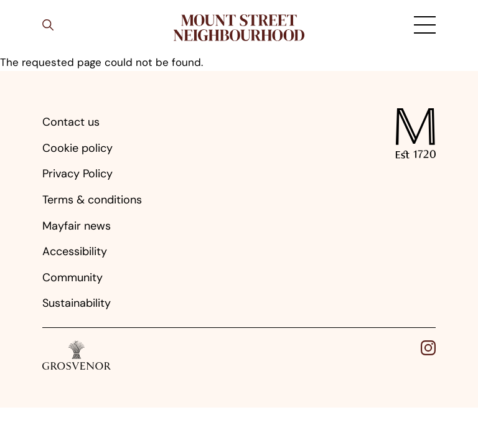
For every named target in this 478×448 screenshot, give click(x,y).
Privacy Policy (77, 174)
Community (73, 278)
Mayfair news (77, 226)
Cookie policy (77, 148)
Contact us (71, 122)
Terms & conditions (92, 200)
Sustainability (77, 303)
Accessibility (75, 251)
